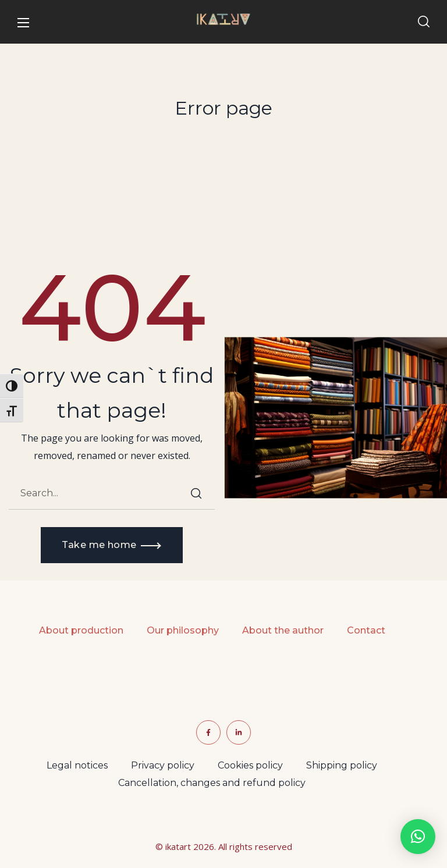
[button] (424, 22)
